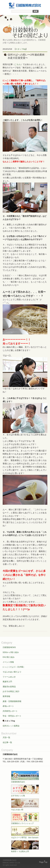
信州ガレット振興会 (11, 726)
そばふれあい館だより (12, 672)
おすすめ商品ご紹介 (11, 691)
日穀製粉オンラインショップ (25, 818)
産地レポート (8, 706)
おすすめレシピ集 (25, 791)
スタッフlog (21, 49)
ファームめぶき (9, 677)
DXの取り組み (9, 657)
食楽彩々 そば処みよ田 (25, 846)
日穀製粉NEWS (9, 647)
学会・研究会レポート (12, 716)
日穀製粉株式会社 (25, 777)
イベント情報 (8, 662)
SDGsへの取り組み (11, 652)
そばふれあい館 (25, 805)
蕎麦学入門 (7, 682)
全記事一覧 (7, 742)
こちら (18, 64)
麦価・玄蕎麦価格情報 (12, 701)
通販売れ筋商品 (9, 687)
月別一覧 (6, 737)
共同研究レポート (10, 711)
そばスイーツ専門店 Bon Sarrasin (25, 832)
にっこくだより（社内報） (14, 667)
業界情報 (6, 696)
